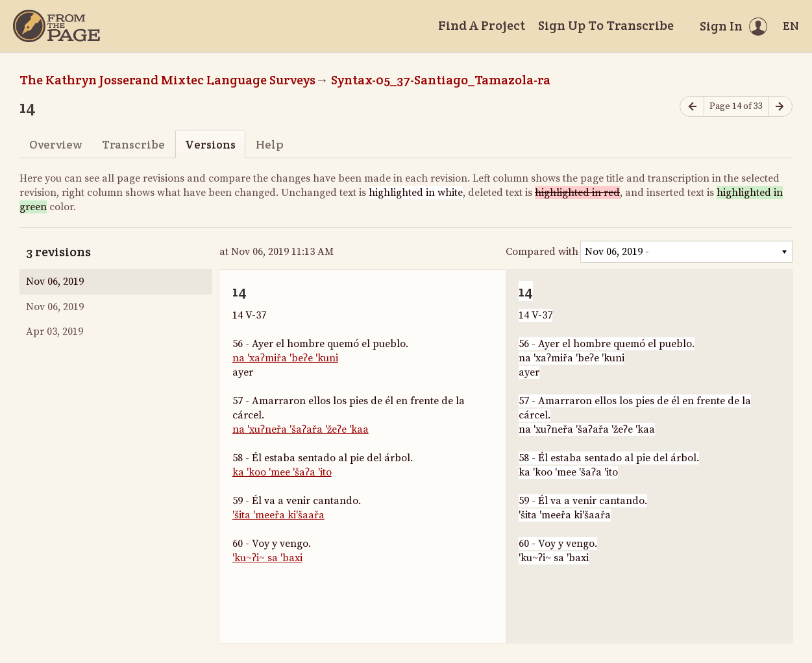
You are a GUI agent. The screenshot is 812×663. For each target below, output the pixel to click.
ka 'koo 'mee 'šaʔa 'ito (282, 472)
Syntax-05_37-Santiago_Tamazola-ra (441, 80)
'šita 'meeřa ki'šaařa (278, 515)
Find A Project (482, 25)
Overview (55, 144)
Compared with (542, 252)
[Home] (56, 26)
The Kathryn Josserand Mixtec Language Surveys (167, 80)
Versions (210, 144)
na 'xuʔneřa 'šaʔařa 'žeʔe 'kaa (301, 429)
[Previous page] (692, 107)
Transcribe (133, 144)
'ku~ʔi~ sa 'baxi (267, 558)
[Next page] (780, 107)
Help (270, 144)
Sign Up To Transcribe (606, 25)
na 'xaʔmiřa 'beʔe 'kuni (285, 358)
